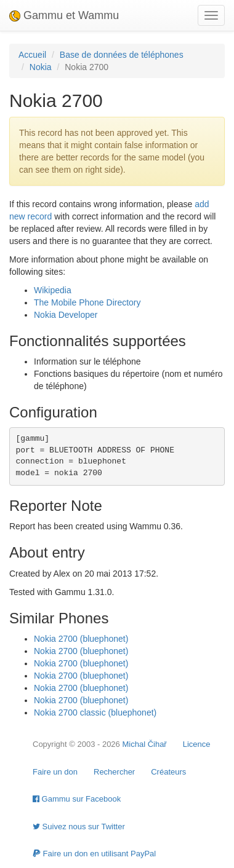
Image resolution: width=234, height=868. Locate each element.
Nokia (41, 67)
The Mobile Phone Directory (87, 302)
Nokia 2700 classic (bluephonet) (95, 712)
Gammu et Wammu (64, 15)
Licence (197, 744)
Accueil (32, 55)
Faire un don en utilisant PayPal (94, 854)
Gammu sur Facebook (77, 799)
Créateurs (168, 772)
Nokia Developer (66, 315)
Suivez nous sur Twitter (79, 827)
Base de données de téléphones (122, 55)
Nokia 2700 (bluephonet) (81, 639)
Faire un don (55, 772)
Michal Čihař (144, 744)
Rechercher (114, 772)
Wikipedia (53, 290)
